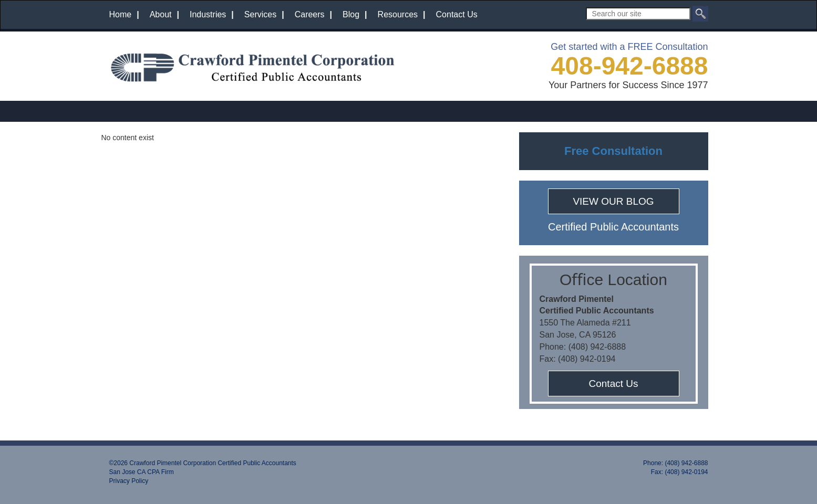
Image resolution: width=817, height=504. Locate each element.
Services (260, 14)
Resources (398, 14)
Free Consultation (613, 151)
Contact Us (457, 14)
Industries (208, 14)
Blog (351, 14)
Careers (310, 14)
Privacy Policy (129, 481)
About (161, 14)
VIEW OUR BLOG (613, 201)
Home (121, 14)
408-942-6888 (630, 66)
